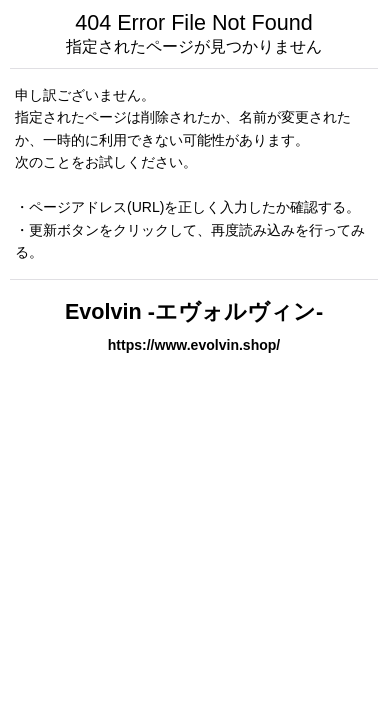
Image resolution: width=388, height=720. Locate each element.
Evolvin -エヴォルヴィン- (194, 311)
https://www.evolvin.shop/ (194, 345)
